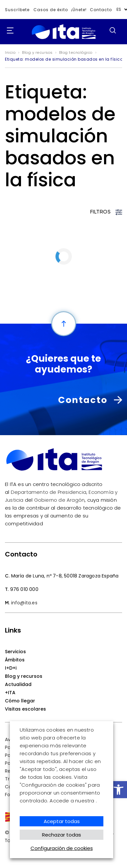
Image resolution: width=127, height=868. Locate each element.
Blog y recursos (24, 676)
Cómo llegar (20, 701)
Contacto (101, 10)
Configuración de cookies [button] (62, 848)
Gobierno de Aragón (60, 500)
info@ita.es (24, 603)
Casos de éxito (51, 10)
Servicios (15, 652)
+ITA (10, 693)
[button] (118, 790)
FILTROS (106, 212)
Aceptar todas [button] (62, 821)
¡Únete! (79, 10)
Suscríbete (17, 10)
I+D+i (11, 668)
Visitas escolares (25, 709)
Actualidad (18, 684)
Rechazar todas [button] (62, 835)
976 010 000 (24, 589)
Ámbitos (15, 660)
